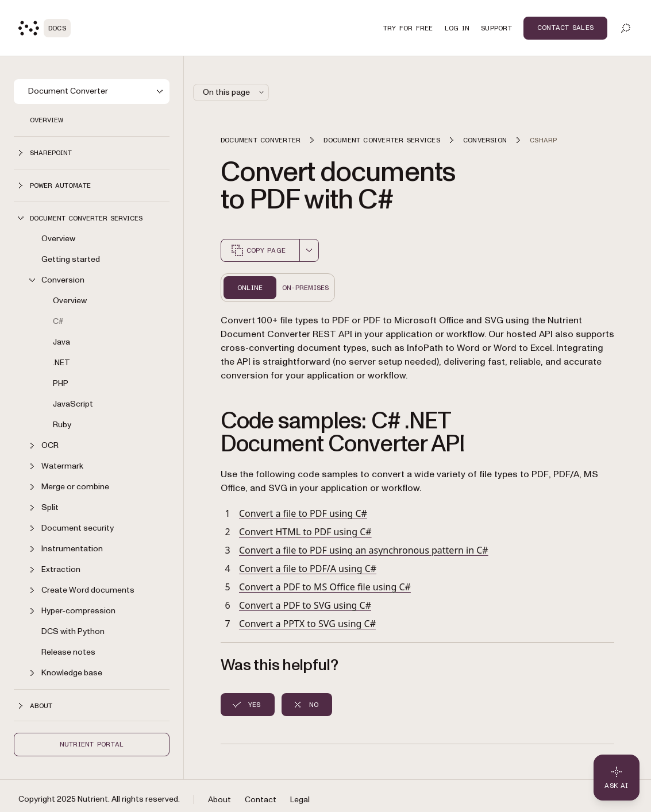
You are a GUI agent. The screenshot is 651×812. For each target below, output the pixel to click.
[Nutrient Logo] (45, 28)
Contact (261, 800)
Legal (300, 800)
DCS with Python (73, 631)
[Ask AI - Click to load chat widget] (617, 778)
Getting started (71, 259)
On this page (234, 92)
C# (58, 321)
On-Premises (306, 288)
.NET (61, 363)
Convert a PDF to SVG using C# (305, 605)
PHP (61, 383)
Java (61, 342)
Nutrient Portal (92, 744)
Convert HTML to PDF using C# (305, 532)
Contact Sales (565, 28)
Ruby (62, 425)
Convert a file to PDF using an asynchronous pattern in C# (364, 550)
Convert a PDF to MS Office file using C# (325, 587)
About (219, 800)
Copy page (258, 250)
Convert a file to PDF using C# (303, 513)
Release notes (68, 652)
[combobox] (309, 250)
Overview (47, 120)
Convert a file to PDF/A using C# (308, 569)
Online (250, 288)
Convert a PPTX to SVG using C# (307, 624)
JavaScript (73, 404)
